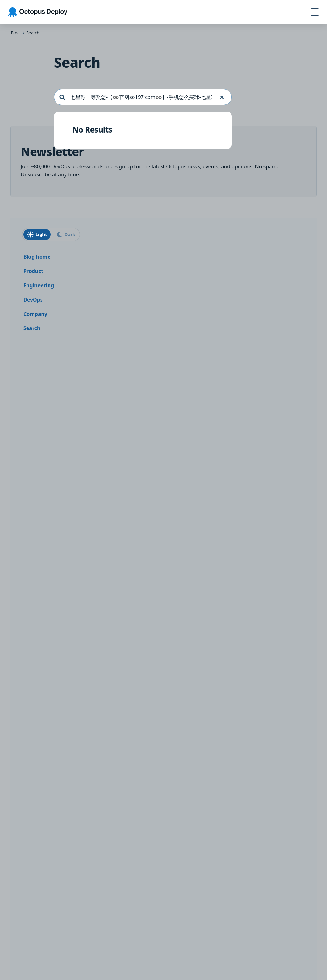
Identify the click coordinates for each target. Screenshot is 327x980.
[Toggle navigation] (315, 12)
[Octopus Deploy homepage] (38, 12)
